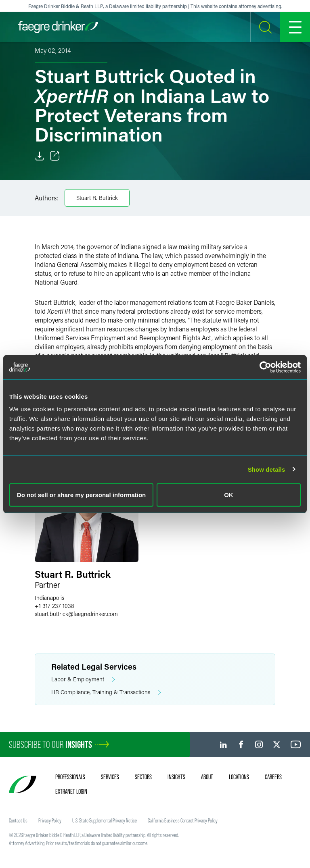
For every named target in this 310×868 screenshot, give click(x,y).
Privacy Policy (50, 820)
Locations (239, 777)
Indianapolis (49, 598)
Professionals (70, 777)
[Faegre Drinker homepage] (58, 27)
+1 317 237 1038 (54, 606)
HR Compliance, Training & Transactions (106, 692)
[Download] (40, 156)
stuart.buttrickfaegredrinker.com (76, 614)
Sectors (143, 777)
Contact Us (18, 820)
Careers (273, 777)
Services (110, 777)
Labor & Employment (83, 680)
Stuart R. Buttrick (97, 198)
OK (229, 495)
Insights (176, 777)
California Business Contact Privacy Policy (183, 820)
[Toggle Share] (55, 156)
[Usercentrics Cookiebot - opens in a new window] (265, 367)
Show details (267, 469)
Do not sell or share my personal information (81, 495)
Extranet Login (71, 791)
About (207, 777)
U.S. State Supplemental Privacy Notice (105, 820)
